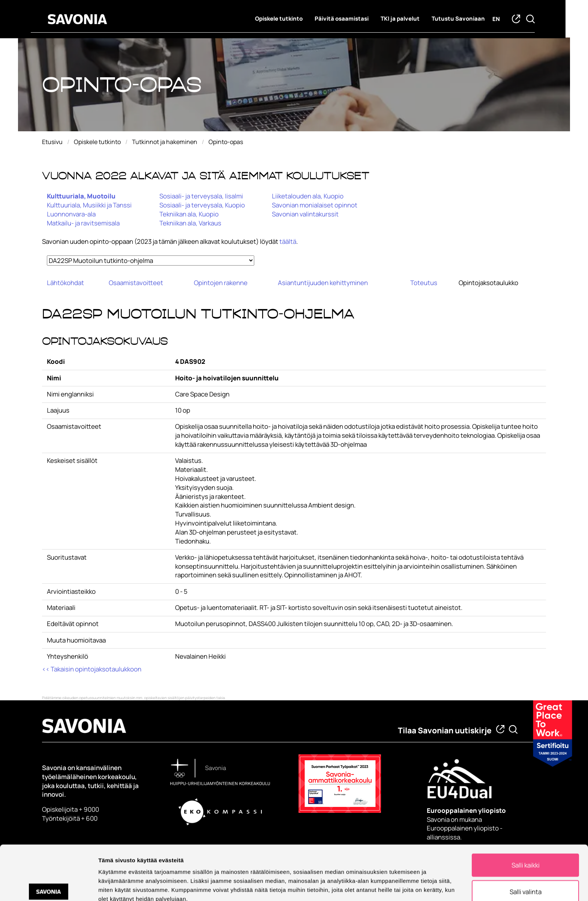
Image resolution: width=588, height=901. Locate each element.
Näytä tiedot (401, 885)
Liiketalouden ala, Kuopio (308, 196)
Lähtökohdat (65, 283)
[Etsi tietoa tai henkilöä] (513, 729)
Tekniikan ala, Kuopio (189, 214)
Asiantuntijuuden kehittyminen (323, 283)
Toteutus (424, 283)
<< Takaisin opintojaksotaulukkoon (92, 669)
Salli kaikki (526, 828)
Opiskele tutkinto (290, 19)
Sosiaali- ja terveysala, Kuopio (202, 205)
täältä (288, 241)
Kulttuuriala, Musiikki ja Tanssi (89, 205)
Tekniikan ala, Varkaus (190, 223)
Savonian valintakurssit (305, 214)
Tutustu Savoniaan (469, 19)
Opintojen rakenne (221, 283)
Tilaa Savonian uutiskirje (445, 730)
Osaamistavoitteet (136, 283)
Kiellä (526, 880)
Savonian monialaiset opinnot (315, 205)
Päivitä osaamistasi (353, 19)
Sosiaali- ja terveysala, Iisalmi (201, 196)
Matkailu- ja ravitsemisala (83, 223)
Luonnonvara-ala (71, 214)
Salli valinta (526, 854)
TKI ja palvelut (411, 19)
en (507, 19)
